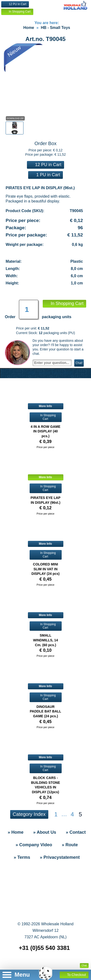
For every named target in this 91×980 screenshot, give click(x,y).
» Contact (76, 832)
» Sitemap (47, 963)
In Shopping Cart (17, 12)
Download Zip (15, 118)
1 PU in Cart (45, 175)
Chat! (79, 363)
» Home (16, 832)
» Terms (22, 857)
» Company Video (34, 845)
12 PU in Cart (15, 4)
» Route (70, 845)
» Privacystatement (60, 857)
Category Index (29, 814)
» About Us (45, 832)
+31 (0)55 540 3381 (44, 948)
